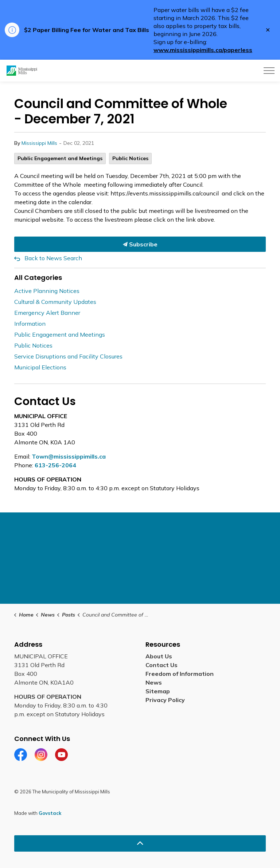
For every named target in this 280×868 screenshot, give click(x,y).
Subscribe (140, 244)
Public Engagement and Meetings (60, 158)
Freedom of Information (180, 674)
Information (30, 324)
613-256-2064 (55, 465)
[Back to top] (140, 843)
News (154, 682)
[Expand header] (269, 71)
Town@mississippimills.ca (69, 456)
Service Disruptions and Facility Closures (68, 356)
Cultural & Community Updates (55, 302)
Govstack (50, 813)
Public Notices (130, 158)
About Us (159, 656)
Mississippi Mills (39, 143)
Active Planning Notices (47, 291)
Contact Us (162, 665)
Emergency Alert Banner (47, 313)
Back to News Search (53, 258)
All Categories (38, 278)
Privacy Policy (165, 700)
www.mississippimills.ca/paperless (203, 50)
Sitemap (158, 691)
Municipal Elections (40, 367)
